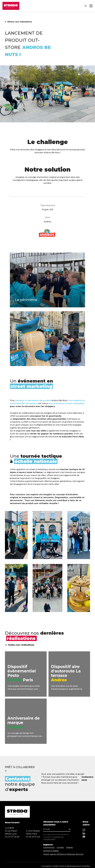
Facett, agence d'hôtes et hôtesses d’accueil (66, 854)
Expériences (49, 848)
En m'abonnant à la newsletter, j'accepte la (56, 837)
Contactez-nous (87, 778)
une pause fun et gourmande (46, 416)
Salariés (72, 848)
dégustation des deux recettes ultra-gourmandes (40, 419)
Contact (62, 848)
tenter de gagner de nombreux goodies (52, 434)
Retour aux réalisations (18, 22)
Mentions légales (52, 851)
